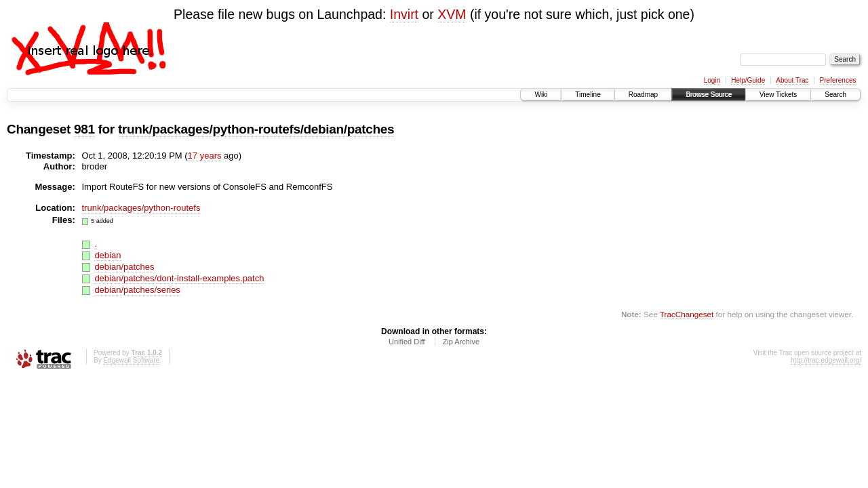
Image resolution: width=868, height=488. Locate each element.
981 (84, 129)
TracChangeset (687, 314)
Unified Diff (407, 342)
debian (107, 255)
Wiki (541, 95)
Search (835, 95)
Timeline (588, 95)
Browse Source (709, 95)
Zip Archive (461, 342)
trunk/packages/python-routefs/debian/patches (256, 129)
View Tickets (778, 95)
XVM (452, 14)
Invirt (404, 14)
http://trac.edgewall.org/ (826, 360)
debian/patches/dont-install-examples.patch (179, 278)
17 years (205, 156)
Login (712, 80)
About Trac (792, 80)
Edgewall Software (131, 360)
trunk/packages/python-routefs (141, 208)
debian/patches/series (137, 290)
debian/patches (124, 267)
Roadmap (643, 95)
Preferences (838, 80)
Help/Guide (748, 80)
